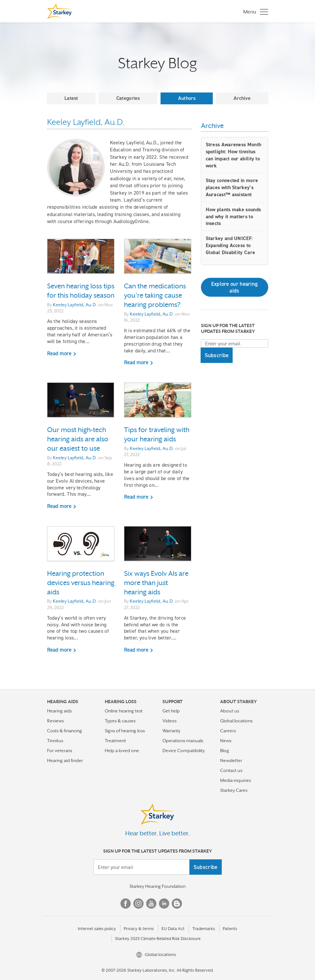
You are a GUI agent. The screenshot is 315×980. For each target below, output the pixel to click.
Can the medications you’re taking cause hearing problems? (155, 295)
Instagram (138, 904)
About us (230, 711)
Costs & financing (65, 731)
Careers (228, 731)
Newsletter (231, 760)
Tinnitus (55, 741)
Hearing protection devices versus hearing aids (81, 583)
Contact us (231, 770)
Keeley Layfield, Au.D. (75, 305)
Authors (187, 98)
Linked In (164, 904)
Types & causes (120, 721)
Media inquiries (236, 780)
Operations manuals (183, 741)
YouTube (151, 904)
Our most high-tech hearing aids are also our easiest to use (78, 439)
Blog (225, 751)
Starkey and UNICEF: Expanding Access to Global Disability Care (231, 245)
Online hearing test (124, 711)
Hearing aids (59, 711)
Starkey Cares (234, 790)
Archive (242, 98)
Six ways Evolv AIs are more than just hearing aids (156, 583)
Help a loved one (122, 751)
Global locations (236, 721)
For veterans (60, 751)
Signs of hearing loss (125, 731)
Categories (128, 98)
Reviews (55, 721)
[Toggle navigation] (254, 11)
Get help (171, 711)
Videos (170, 721)
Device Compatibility (184, 751)
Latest (71, 98)
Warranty (171, 731)
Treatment (115, 741)
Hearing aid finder (65, 760)
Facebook (126, 904)
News (226, 741)
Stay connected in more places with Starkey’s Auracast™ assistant (232, 187)
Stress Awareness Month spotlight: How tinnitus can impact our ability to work (234, 155)
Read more (59, 353)
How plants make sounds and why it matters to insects (233, 217)
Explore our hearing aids (235, 287)
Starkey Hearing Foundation (157, 886)
